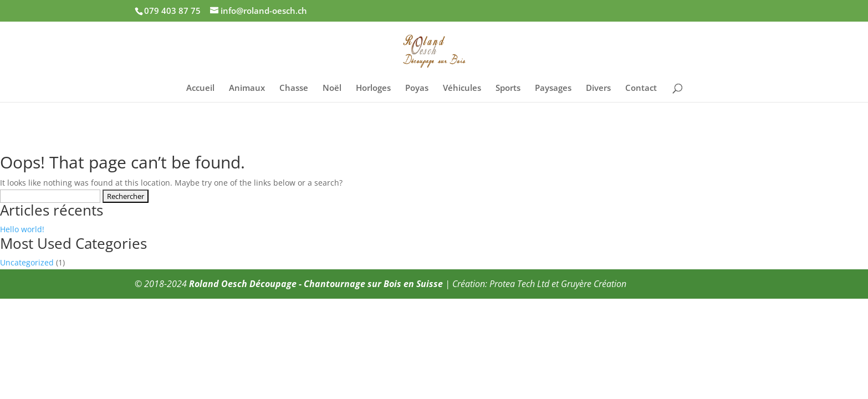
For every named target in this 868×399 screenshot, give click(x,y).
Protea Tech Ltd (519, 284)
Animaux (247, 88)
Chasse (294, 88)
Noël (332, 88)
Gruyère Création (594, 284)
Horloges (373, 88)
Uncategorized (27, 262)
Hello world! (22, 229)
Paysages (553, 88)
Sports (508, 88)
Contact (641, 88)
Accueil (200, 88)
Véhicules (462, 88)
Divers (598, 88)
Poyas (417, 88)
